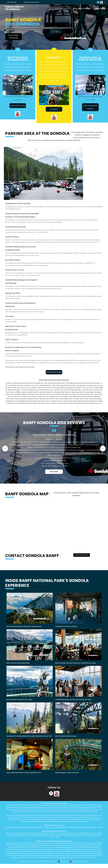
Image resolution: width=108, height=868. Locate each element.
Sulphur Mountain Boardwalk (43, 807)
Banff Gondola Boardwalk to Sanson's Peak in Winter (61, 858)
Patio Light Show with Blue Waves (90, 846)
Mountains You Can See (31, 385)
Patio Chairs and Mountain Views (54, 383)
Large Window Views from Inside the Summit (88, 403)
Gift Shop (42, 817)
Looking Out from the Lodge (58, 397)
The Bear (96, 390)
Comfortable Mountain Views (74, 383)
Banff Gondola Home (15, 817)
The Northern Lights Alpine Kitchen (72, 862)
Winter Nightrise (12, 828)
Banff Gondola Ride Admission (90, 107)
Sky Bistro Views (51, 862)
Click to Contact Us (82, 555)
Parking (100, 401)
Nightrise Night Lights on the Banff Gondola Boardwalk (79, 854)
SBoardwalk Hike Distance (62, 392)
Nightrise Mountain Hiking (38, 848)
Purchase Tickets (14, 805)
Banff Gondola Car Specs (92, 383)
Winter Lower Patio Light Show (58, 860)
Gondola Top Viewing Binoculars (72, 390)
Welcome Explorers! (14, 390)
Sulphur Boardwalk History (46, 392)
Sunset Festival (50, 805)
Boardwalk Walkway (21, 394)
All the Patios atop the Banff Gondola (64, 385)
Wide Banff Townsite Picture (28, 858)
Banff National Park (95, 823)
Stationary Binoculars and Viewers (51, 390)
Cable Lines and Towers (45, 388)
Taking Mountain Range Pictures (70, 838)
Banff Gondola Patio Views (86, 805)
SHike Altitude (75, 392)
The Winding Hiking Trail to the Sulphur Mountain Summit (32, 401)
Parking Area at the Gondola (14, 8)
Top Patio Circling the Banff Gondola (62, 403)
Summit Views (10, 394)
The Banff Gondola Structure (30, 390)
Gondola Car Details (12, 383)
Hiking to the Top (43, 397)
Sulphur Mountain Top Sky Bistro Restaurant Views (67, 823)
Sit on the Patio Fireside (79, 850)
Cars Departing (81, 385)
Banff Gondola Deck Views (32, 805)
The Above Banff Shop (65, 805)
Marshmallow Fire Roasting (65, 846)
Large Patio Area (68, 401)
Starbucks (43, 399)
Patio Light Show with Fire (18, 848)
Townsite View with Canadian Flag (87, 848)
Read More (54, 472)
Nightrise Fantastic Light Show (82, 860)
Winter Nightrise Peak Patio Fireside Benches (68, 856)
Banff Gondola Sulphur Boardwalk (91, 392)
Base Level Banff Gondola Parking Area (85, 401)
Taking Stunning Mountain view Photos (45, 836)
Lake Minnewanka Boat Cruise (88, 817)
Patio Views (77, 819)
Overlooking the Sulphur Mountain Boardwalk (79, 836)
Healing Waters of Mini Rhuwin (45, 854)
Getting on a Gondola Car (29, 397)
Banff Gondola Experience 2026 (58, 813)
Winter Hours (53, 828)
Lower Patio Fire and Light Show (32, 860)
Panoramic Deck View (56, 819)
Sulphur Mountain (69, 817)
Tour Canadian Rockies (81, 865)
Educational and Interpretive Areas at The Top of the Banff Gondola (43, 809)
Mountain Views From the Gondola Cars (31, 383)
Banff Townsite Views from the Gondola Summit (38, 838)
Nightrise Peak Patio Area (41, 850)
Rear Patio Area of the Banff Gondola (19, 403)
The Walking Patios (46, 385)
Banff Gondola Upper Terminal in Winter (55, 852)
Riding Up (63, 388)
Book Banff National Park (30, 2)
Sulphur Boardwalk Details (29, 392)
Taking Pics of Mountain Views (17, 836)
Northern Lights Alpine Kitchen (77, 397)
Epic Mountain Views (14, 388)
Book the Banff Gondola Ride (14, 37)
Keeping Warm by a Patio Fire (18, 850)
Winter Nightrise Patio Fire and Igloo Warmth (23, 856)
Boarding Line (10, 401)
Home (67, 8)
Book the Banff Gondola (82, 8)
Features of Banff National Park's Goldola (72, 807)
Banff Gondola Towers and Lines (78, 821)
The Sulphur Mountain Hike (22, 811)
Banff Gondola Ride (91, 819)
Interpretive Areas (56, 401)
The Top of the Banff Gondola (45, 811)
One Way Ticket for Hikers (81, 399)
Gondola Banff (29, 865)
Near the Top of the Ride (29, 388)
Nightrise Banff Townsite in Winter (19, 854)
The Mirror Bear (87, 390)
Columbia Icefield (54, 817)
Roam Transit (46, 403)
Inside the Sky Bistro (33, 399)
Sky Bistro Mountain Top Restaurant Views (48, 821)
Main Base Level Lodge (69, 394)
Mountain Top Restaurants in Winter (33, 828)
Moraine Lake (11, 819)
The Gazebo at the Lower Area (83, 388)
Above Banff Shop (34, 394)
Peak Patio (56, 388)
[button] (5, 449)
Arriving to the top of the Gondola (51, 394)
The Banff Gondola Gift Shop (83, 809)
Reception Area (36, 403)
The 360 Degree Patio (65, 399)
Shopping (70, 388)
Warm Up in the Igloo (60, 850)
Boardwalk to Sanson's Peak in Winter (87, 852)
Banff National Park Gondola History (32, 819)
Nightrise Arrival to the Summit (17, 846)
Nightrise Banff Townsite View (42, 846)
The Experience (31, 817)
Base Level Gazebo (96, 399)
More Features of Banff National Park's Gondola (20, 367)
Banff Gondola (11, 2)
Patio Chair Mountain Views (85, 394)
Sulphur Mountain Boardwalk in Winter (74, 828)
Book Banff (99, 8)
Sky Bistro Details (20, 399)
